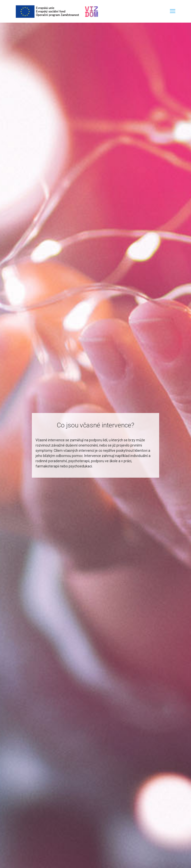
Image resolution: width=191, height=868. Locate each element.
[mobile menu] (173, 11)
